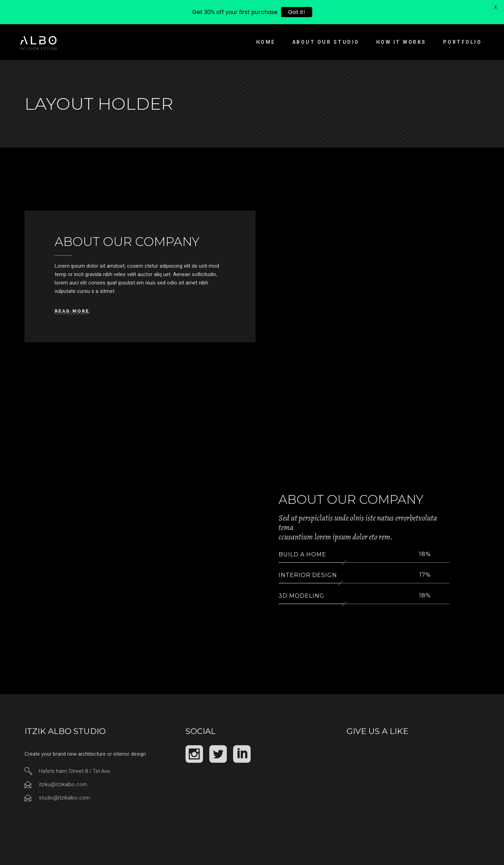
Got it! (297, 12)
